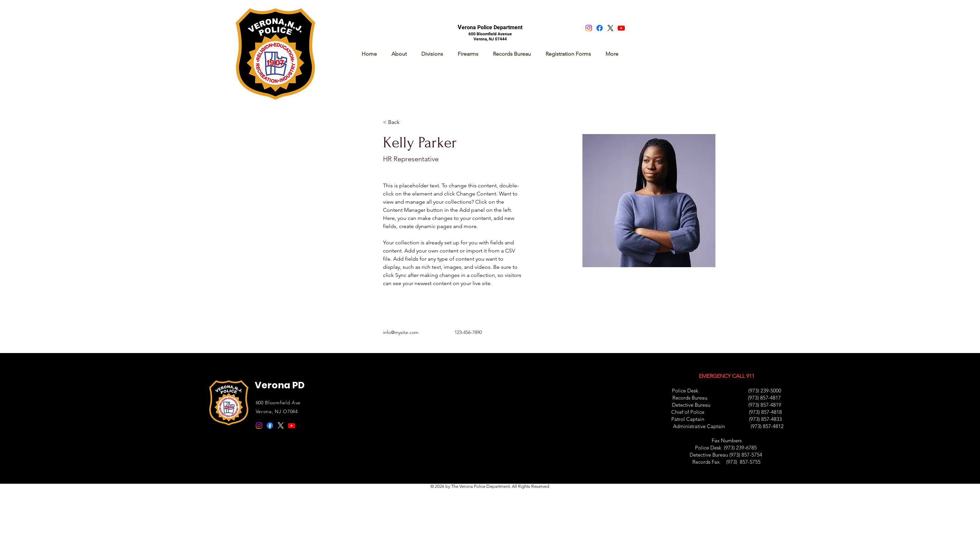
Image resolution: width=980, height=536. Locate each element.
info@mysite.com (401, 332)
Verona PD (280, 385)
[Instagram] (589, 28)
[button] (432, 54)
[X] (610, 28)
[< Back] (396, 122)
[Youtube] (621, 28)
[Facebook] (600, 28)
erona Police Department (492, 27)
